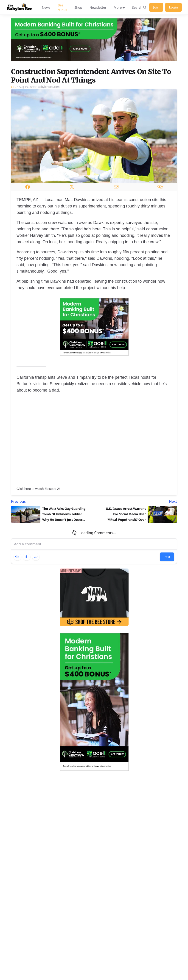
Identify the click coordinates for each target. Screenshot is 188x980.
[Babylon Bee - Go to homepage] (20, 7)
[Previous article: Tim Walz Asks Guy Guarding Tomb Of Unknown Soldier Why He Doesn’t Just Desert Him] (52, 501)
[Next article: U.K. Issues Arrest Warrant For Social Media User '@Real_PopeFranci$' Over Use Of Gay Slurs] (137, 501)
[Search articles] (139, 7)
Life (14, 87)
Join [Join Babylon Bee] (156, 7)
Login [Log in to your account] (173, 7)
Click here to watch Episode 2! (38, 489)
